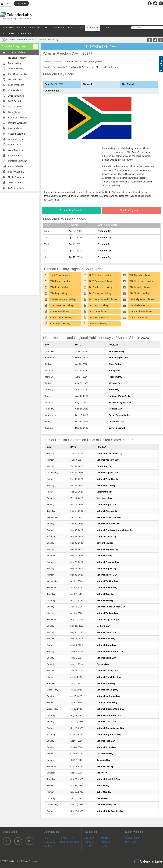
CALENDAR (8, 28)
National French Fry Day (109, 677)
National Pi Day (104, 556)
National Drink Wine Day (109, 517)
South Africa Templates (61, 275)
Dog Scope (131, 842)
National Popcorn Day (108, 460)
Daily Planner (15, 112)
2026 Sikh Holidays (99, 324)
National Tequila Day (107, 703)
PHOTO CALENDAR (54, 28)
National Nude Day (106, 683)
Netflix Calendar (16, 177)
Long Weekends (16, 85)
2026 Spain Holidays (99, 305)
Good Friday (115, 364)
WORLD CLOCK (75, 28)
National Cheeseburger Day (110, 728)
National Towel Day (106, 632)
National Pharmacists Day (110, 453)
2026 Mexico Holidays (139, 293)
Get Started (21, 3)
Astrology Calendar (18, 118)
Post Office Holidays (18, 74)
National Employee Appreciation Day (115, 530)
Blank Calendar (16, 128)
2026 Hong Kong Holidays (141, 281)
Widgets (105, 838)
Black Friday (103, 786)
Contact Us (49, 842)
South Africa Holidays (35, 40)
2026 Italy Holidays (59, 293)
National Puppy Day (106, 568)
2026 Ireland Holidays (139, 287)
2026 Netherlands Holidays (63, 299)
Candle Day (102, 798)
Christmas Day (116, 422)
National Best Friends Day (110, 651)
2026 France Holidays (60, 281)
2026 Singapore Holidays (62, 305)
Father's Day (103, 664)
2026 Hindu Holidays (99, 318)
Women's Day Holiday (120, 402)
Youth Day (114, 390)
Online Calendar (16, 139)
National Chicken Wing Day (110, 709)
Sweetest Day (103, 760)
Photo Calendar (16, 166)
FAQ (46, 838)
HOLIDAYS (92, 28)
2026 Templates (16, 96)
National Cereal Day (106, 536)
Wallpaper (106, 842)
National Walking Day (107, 581)
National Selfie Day (106, 658)
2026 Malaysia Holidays (101, 293)
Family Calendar (16, 172)
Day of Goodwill (117, 428)
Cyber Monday (104, 792)
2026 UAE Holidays (59, 311)
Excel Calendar (16, 155)
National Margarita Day (108, 524)
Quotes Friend (132, 838)
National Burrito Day (107, 588)
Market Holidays (16, 69)
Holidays (105, 846)
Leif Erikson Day (105, 754)
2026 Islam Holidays (138, 318)
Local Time (90, 846)
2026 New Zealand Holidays (103, 299)
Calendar (89, 842)
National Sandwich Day (108, 779)
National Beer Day (106, 594)
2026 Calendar (15, 101)
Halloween (102, 773)
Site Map (48, 846)
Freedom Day (105, 257)
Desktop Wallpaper (18, 123)
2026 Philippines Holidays (141, 299)
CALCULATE (8, 34)
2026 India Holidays (59, 287)
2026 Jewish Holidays (60, 324)
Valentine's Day (104, 498)
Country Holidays (16, 40)
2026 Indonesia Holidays (101, 287)
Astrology (89, 838)
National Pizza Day (106, 485)
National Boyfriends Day (109, 734)
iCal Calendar (15, 107)
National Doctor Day (107, 575)
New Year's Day (117, 351)
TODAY (105, 28)
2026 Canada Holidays (140, 275)
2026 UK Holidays (98, 311)
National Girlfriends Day (109, 715)
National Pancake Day (108, 511)
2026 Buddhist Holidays (140, 311)
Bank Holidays (15, 63)
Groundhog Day (105, 466)
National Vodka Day (106, 747)
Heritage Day (115, 409)
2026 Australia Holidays (101, 275)
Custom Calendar (17, 134)
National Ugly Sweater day (110, 811)
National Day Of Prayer (108, 620)
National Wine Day (106, 639)
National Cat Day (105, 766)
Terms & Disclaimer (69, 842)
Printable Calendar (17, 161)
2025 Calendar (15, 183)
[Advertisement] (20, 244)
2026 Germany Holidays (101, 281)
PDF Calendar (15, 145)
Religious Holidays (17, 58)
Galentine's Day (104, 492)
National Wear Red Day (108, 479)
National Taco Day (106, 741)
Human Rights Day (118, 358)
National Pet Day (105, 600)
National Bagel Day (106, 505)
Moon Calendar (16, 90)
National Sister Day (106, 722)
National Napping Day (107, 549)
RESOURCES (24, 34)
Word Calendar (16, 150)
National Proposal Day (108, 562)
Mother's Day (103, 626)
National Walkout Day (107, 613)
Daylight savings (105, 543)
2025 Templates (16, 188)
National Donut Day (106, 645)
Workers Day (115, 383)
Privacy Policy (67, 838)
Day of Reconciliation (120, 415)
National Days (15, 80)
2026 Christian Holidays (61, 318)
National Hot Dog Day (107, 690)
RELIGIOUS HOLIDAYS (29, 28)
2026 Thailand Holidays (140, 305)
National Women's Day (120, 396)
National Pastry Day (106, 805)
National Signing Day (107, 473)
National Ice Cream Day (108, 696)
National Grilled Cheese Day (111, 607)
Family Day (114, 370)
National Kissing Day (107, 671)
